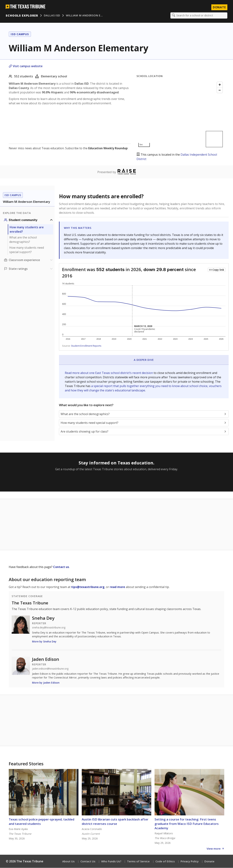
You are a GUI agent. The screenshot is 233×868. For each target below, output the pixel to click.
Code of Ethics (165, 861)
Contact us (61, 567)
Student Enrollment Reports (86, 346)
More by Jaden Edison (46, 683)
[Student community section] (29, 220)
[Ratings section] (29, 269)
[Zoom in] (220, 85)
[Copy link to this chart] (217, 270)
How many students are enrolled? (27, 230)
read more (117, 587)
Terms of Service (138, 861)
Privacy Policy (190, 861)
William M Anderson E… (84, 15)
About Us (68, 861)
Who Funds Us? (111, 861)
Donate (209, 861)
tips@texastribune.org (88, 587)
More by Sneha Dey (44, 642)
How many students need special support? (27, 250)
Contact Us (88, 861)
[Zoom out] (220, 90)
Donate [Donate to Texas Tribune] (219, 7)
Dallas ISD (52, 15)
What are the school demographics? (23, 240)
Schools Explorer (22, 15)
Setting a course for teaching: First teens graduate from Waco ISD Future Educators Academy (187, 824)
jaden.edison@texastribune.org (50, 669)
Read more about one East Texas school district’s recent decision (109, 373)
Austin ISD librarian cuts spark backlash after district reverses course (115, 822)
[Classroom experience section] (29, 260)
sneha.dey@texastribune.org (49, 628)
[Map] (180, 115)
